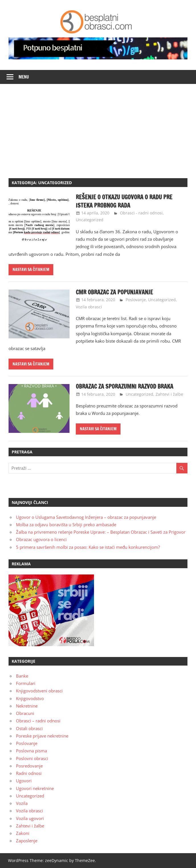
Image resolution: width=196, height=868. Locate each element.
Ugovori (24, 781)
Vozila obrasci (89, 307)
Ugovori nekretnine (35, 788)
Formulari (26, 683)
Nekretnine (27, 706)
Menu (24, 77)
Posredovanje (29, 766)
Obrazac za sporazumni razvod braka (124, 386)
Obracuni (25, 713)
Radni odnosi (29, 773)
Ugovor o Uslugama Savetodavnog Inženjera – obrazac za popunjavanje (86, 517)
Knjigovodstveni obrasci (39, 691)
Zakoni (23, 833)
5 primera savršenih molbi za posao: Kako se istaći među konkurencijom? (88, 547)
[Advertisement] (98, 127)
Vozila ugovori (30, 818)
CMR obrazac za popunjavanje (114, 292)
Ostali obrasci (29, 728)
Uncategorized (90, 220)
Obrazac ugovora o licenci (41, 539)
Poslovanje (136, 300)
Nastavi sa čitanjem (31, 270)
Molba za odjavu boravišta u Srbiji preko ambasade (66, 525)
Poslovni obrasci (32, 758)
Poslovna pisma (31, 751)
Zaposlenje (27, 841)
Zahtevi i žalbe (169, 394)
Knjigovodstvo (30, 698)
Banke (22, 676)
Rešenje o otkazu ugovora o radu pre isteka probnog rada (124, 201)
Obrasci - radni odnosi (141, 213)
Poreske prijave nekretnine (42, 736)
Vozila (22, 803)
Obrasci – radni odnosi (38, 721)
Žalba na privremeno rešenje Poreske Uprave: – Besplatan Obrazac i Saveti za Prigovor (101, 532)
